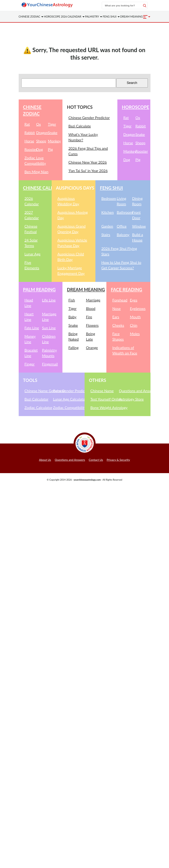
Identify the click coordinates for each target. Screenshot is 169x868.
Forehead (120, 300)
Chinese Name (102, 391)
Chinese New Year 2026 (88, 162)
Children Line (49, 339)
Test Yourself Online (104, 399)
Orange (92, 348)
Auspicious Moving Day (73, 215)
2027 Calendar (32, 215)
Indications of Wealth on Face (125, 350)
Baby (72, 317)
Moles (135, 334)
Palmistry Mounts (49, 353)
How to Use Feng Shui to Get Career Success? (121, 265)
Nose (116, 308)
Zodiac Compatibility (67, 407)
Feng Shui (111, 17)
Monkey (53, 141)
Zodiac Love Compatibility (35, 161)
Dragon (41, 133)
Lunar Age (33, 254)
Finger (30, 364)
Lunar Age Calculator (67, 399)
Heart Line (29, 317)
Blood (91, 308)
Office (122, 226)
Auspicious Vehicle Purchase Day (72, 243)
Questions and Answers (133, 391)
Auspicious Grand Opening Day (72, 229)
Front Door (136, 215)
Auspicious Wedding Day (68, 201)
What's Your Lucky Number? (83, 137)
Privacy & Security (118, 460)
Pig (50, 149)
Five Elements (32, 265)
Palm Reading (39, 289)
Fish (72, 300)
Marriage (93, 300)
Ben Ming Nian (37, 172)
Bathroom (124, 212)
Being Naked (73, 336)
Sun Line (49, 328)
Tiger (52, 124)
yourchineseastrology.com (87, 480)
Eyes (133, 300)
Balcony (123, 235)
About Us (45, 460)
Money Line (30, 339)
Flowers (92, 325)
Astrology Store (131, 399)
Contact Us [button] (96, 460)
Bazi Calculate (80, 126)
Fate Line (32, 328)
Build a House (138, 237)
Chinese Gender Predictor (89, 118)
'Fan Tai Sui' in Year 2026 (88, 171)
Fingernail (50, 364)
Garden (107, 226)
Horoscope (135, 107)
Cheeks (118, 325)
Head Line (29, 303)
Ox (38, 124)
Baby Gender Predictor (67, 391)
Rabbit (30, 133)
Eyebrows (138, 308)
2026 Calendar (32, 201)
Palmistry (94, 17)
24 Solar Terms (31, 243)
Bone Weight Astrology (104, 407)
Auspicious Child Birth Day (71, 257)
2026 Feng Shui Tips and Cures (88, 151)
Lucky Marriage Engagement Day (71, 271)
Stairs (106, 235)
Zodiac (31, 17)
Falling (73, 348)
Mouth (135, 317)
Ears (116, 317)
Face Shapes (118, 336)
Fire (89, 317)
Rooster (30, 149)
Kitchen (107, 212)
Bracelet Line (31, 353)
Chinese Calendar (44, 188)
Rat (27, 124)
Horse (29, 141)
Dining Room (137, 201)
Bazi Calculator (37, 399)
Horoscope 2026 (55, 17)
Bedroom (108, 198)
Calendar (76, 17)
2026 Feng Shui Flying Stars (119, 251)
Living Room (121, 201)
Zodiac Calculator (38, 407)
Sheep (41, 141)
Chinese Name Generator (38, 391)
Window (139, 226)
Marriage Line (49, 317)
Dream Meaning (132, 17)
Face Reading (126, 289)
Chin (133, 325)
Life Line (49, 300)
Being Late (90, 336)
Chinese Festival (31, 229)
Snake (53, 133)
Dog (39, 149)
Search (132, 83)
